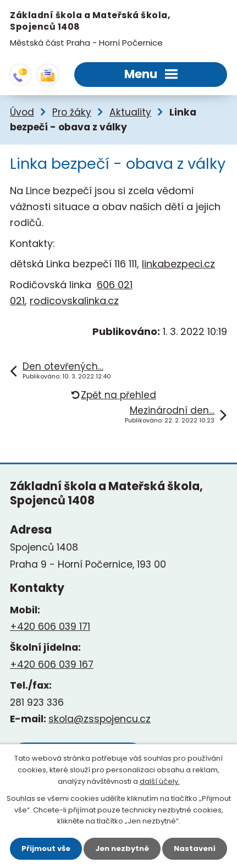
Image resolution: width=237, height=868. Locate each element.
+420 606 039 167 (52, 664)
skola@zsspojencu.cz (48, 75)
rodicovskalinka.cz (74, 301)
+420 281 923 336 (20, 75)
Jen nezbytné (122, 848)
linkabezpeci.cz (178, 264)
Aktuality (130, 112)
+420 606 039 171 (50, 627)
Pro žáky (72, 112)
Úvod (22, 112)
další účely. (160, 781)
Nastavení (195, 848)
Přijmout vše (46, 848)
